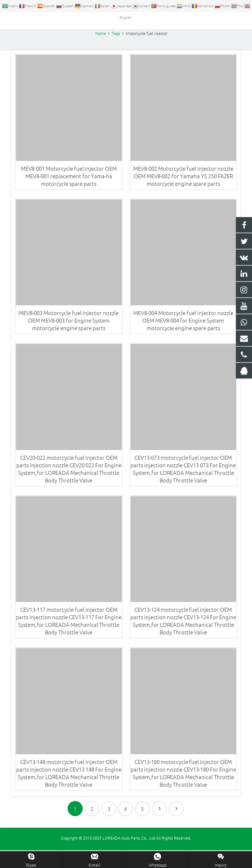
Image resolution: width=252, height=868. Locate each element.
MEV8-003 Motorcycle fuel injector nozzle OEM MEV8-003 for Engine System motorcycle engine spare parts (69, 335)
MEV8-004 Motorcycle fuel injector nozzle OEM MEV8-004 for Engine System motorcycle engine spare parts (183, 335)
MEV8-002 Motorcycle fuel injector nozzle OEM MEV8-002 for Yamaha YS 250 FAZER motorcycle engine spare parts (183, 190)
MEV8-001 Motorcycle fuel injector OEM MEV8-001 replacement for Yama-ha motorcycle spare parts (69, 190)
